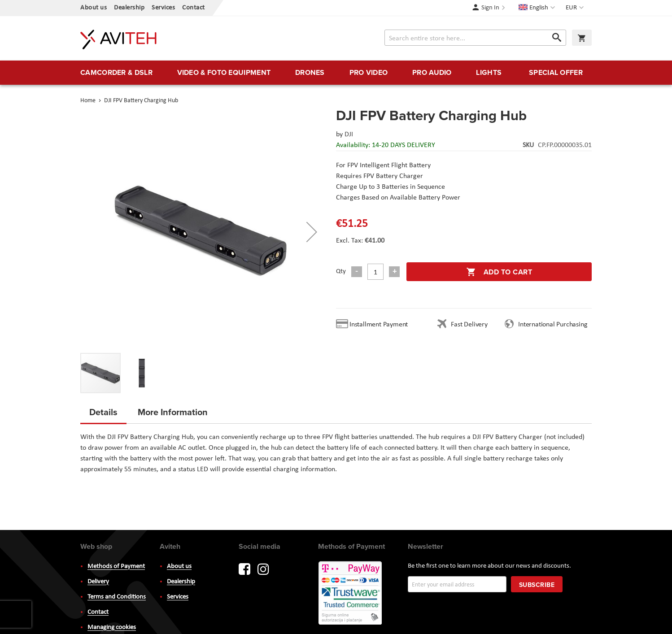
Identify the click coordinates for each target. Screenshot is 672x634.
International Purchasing (554, 325)
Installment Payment (380, 325)
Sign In (490, 8)
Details (103, 412)
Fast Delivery (469, 325)
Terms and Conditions (117, 597)
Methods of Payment (116, 567)
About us (94, 8)
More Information (173, 412)
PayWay (351, 594)
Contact (194, 8)
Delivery (98, 582)
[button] (576, 8)
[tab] (103, 415)
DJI (349, 135)
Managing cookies (112, 627)
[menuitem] (116, 73)
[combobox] (475, 38)
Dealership (129, 8)
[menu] (336, 73)
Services (163, 8)
